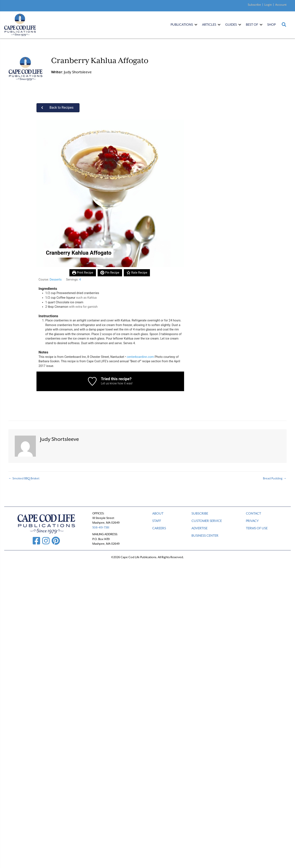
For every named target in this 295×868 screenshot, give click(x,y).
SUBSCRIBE (200, 514)
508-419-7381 (101, 527)
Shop (271, 25)
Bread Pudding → (275, 478)
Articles (209, 25)
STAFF (157, 521)
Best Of (252, 25)
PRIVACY (252, 521)
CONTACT (253, 514)
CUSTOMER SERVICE (207, 521)
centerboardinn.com (140, 357)
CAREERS (159, 528)
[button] (58, 108)
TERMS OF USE (257, 528)
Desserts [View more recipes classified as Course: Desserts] (56, 280)
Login (268, 5)
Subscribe (254, 5)
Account (281, 5)
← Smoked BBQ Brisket (24, 478)
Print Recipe (83, 273)
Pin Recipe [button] (110, 273)
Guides (231, 25)
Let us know (109, 383)
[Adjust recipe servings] (80, 280)
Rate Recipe (137, 273)
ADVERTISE (199, 528)
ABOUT (158, 514)
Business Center (205, 536)
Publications (182, 25)
